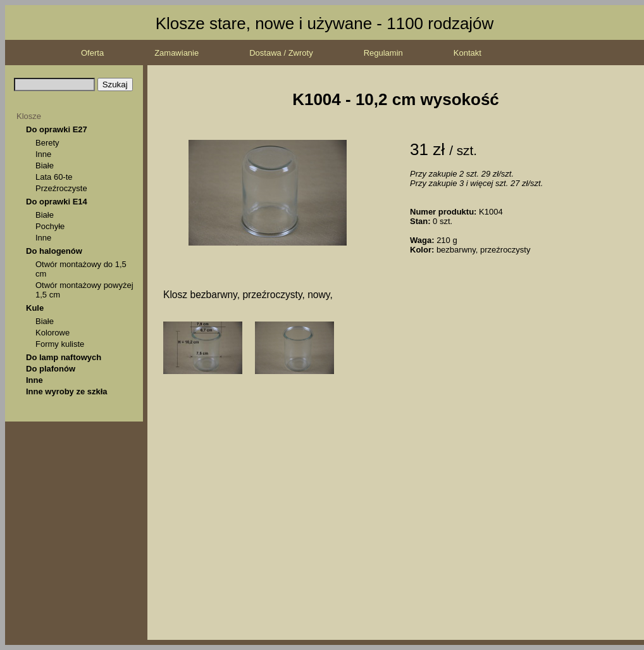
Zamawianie (176, 53)
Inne (43, 154)
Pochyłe (50, 226)
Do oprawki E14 (57, 202)
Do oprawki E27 (57, 129)
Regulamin (383, 53)
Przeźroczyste (61, 188)
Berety (47, 143)
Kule (35, 308)
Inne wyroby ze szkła (67, 391)
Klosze (29, 116)
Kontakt (468, 53)
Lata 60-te (54, 177)
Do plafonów (51, 369)
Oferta (92, 53)
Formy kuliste (60, 344)
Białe (45, 166)
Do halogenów (54, 251)
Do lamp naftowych (64, 357)
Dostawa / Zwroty (281, 53)
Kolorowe (53, 333)
